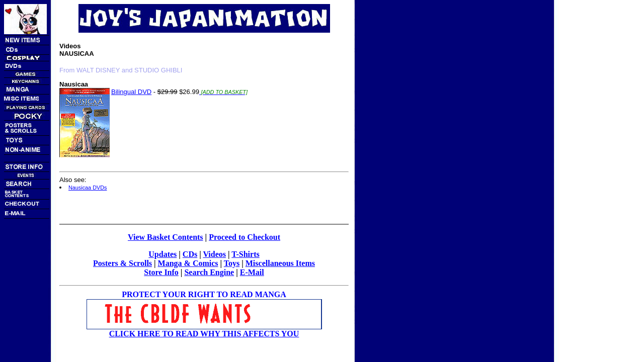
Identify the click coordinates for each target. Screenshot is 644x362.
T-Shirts (245, 254)
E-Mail (252, 272)
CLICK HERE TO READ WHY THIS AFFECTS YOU (204, 334)
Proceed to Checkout (245, 237)
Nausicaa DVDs (88, 188)
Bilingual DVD (131, 92)
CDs (190, 254)
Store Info (161, 272)
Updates (163, 254)
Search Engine (209, 272)
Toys (232, 263)
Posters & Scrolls (123, 263)
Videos (214, 254)
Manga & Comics (188, 263)
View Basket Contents (166, 237)
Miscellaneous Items (280, 263)
